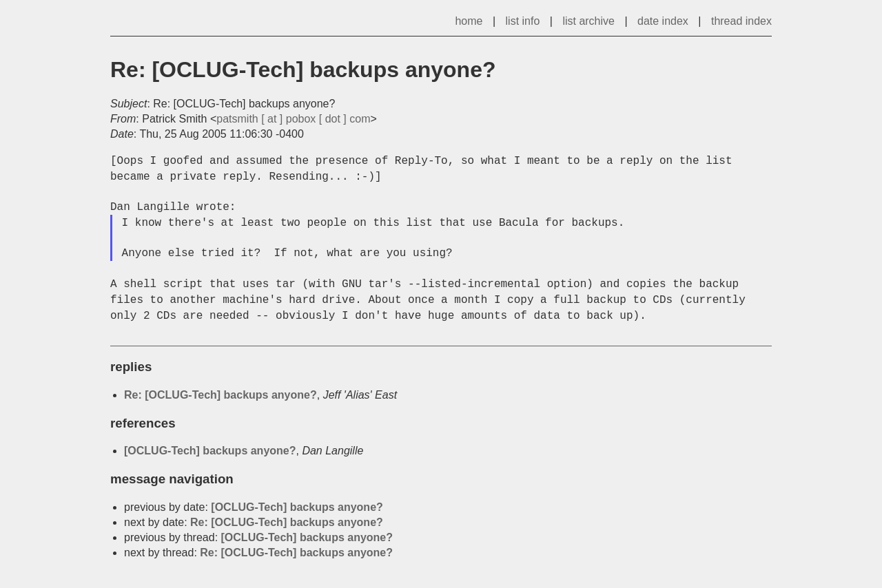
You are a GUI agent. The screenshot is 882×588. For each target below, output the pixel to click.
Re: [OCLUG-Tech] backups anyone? (220, 395)
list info (523, 21)
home (469, 21)
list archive (588, 21)
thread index (741, 21)
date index (663, 21)
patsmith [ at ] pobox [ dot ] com (293, 119)
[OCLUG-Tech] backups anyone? (210, 451)
